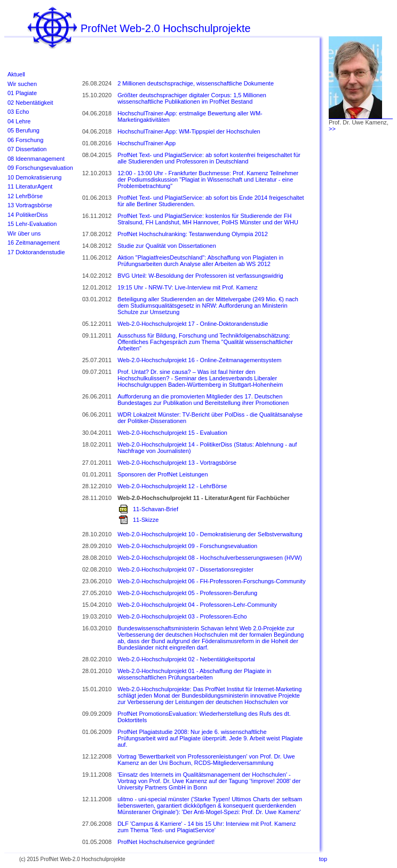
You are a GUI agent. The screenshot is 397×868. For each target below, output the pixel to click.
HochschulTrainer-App (146, 143)
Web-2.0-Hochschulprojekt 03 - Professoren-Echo (182, 616)
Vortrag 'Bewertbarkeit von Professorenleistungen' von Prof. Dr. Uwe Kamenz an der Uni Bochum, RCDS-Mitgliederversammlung (206, 760)
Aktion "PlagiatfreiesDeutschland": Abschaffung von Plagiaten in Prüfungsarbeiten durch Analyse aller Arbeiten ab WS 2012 (200, 261)
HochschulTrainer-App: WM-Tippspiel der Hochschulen (189, 131)
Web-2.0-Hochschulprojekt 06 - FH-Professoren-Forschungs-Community (212, 581)
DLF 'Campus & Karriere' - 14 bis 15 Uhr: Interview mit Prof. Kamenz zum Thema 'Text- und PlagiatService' (207, 827)
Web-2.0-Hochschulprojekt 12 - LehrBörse (172, 486)
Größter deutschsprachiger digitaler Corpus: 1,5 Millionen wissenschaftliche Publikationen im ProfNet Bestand (192, 98)
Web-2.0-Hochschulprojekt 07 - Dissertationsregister (185, 569)
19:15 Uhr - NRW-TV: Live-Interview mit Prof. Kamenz (188, 287)
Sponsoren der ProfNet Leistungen (162, 474)
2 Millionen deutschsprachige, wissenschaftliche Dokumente (196, 83)
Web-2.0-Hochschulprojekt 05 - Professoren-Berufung (187, 593)
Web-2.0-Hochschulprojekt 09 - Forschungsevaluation (187, 546)
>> (332, 129)
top (323, 859)
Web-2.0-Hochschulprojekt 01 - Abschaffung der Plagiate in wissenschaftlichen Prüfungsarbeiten (194, 674)
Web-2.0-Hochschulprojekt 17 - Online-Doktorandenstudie (193, 324)
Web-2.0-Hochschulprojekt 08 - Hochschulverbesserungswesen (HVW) (210, 558)
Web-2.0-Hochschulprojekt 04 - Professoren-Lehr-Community (197, 605)
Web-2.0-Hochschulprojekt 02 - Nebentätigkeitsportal (186, 659)
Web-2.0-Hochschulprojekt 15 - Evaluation (172, 433)
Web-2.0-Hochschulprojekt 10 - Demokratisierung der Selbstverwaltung (210, 534)
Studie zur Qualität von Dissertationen (167, 246)
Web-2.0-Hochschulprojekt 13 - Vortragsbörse (177, 463)
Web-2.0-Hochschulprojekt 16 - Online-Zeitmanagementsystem (199, 360)
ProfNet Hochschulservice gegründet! (166, 842)
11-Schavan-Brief (156, 509)
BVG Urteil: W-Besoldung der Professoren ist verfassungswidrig (200, 276)
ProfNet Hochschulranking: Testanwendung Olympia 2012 (193, 234)
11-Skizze (146, 520)
